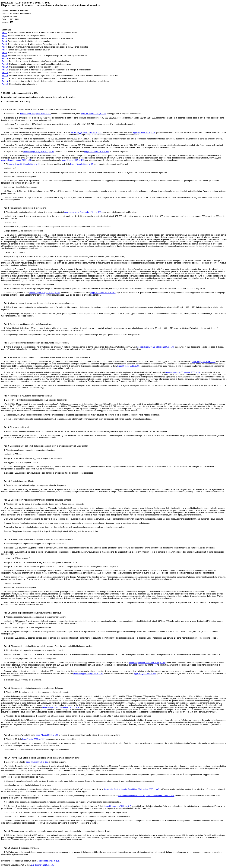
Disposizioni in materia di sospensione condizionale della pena (37, 688)
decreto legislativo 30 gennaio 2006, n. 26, (183, 372)
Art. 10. (6, 481)
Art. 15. (6, 688)
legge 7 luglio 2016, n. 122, (47, 735)
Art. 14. (6, 646)
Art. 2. (5, 208)
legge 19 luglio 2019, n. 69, (129, 366)
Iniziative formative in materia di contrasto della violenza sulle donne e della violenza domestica (49, 357)
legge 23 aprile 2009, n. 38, (144, 132)
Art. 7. (5, 396)
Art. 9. (5, 446)
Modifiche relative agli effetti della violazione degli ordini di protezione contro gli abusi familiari (49, 446)
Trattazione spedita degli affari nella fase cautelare (31, 324)
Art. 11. (6, 500)
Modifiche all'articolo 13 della (23, 735)
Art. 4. (5, 324)
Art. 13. (6, 613)
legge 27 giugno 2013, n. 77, (204, 362)
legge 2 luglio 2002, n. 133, (73, 160)
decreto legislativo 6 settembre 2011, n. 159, (83, 212)
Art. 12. (6, 540)
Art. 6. (5, 357)
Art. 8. (5, 427)
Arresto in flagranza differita (22, 481)
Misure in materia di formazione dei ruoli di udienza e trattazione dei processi (42, 303)
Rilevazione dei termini (19, 427)
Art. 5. (5, 343)
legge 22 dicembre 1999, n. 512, (118, 806)
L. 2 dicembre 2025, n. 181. (48, 861)
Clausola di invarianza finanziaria (24, 848)
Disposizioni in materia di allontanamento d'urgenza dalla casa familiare (41, 500)
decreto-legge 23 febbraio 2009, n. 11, (87, 132)
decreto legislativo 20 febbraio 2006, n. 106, (156, 347)
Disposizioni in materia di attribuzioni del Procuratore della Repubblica (39, 343)
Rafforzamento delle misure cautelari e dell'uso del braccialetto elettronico (42, 540)
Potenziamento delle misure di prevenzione (28, 208)
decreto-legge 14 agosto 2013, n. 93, (35, 114)
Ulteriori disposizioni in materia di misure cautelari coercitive (36, 613)
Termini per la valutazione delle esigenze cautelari (30, 396)
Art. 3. (5, 303)
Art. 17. (6, 758)
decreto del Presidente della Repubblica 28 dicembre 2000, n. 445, (132, 789)
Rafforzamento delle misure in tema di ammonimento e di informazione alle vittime (41, 110)
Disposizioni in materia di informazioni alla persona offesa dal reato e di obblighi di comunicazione (52, 646)
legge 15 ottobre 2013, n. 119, (93, 114)
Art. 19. (6, 848)
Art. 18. (6, 831)
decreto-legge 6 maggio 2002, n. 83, (17, 160)
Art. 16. (6, 735)
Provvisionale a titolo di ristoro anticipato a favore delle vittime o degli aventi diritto (45, 758)
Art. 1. (4, 110)
